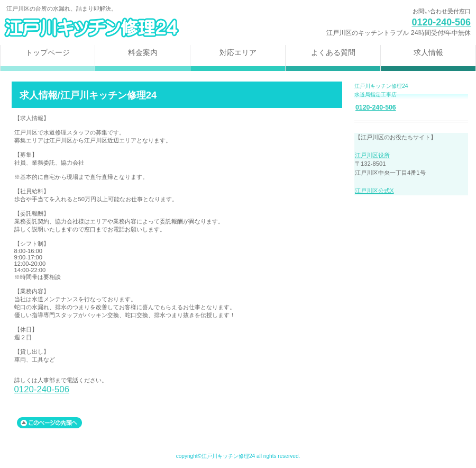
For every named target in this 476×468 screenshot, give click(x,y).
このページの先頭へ (49, 423)
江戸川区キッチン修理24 (132, 28)
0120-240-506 (441, 22)
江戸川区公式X (374, 191)
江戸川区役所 (372, 155)
